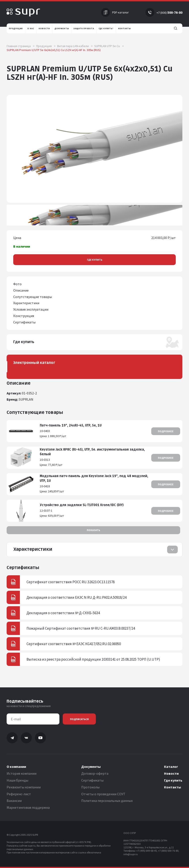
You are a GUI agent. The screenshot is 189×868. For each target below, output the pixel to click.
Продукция (46, 46)
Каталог (171, 767)
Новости (171, 773)
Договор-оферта (95, 773)
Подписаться (79, 719)
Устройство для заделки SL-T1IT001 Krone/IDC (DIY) (82, 505)
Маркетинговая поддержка (28, 807)
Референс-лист (19, 794)
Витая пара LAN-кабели (75, 46)
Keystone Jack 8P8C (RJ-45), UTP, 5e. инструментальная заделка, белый (92, 452)
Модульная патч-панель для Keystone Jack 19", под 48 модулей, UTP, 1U (94, 478)
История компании (22, 773)
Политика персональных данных (107, 801)
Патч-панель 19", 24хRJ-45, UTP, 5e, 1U (71, 425)
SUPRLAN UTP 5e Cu (109, 46)
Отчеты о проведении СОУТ (103, 794)
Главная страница (21, 46)
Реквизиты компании (24, 787)
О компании (16, 767)
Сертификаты (92, 780)
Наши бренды (17, 780)
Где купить (95, 260)
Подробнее (166, 431)
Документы (91, 767)
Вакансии (14, 801)
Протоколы (90, 787)
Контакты (173, 787)
